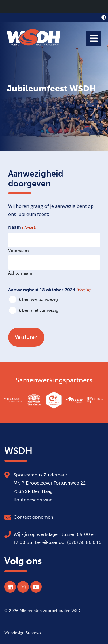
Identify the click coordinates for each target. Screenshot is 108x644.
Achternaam (20, 273)
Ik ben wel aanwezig (38, 300)
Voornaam (18, 250)
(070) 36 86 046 (84, 542)
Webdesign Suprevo (23, 633)
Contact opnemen (33, 517)
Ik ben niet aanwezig (38, 310)
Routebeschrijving (33, 500)
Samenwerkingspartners (54, 380)
